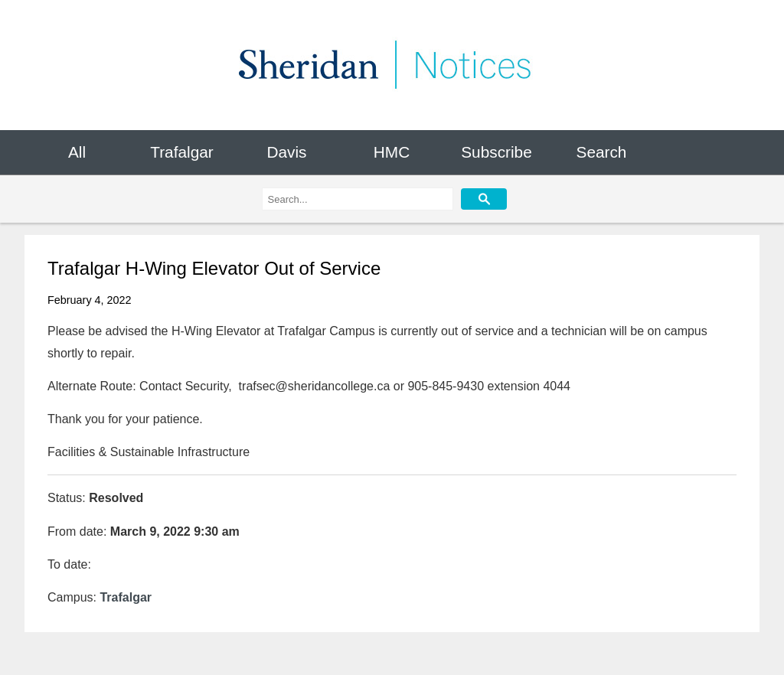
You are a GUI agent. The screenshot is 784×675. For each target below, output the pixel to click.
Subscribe (496, 152)
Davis (286, 152)
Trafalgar (181, 152)
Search (602, 152)
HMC (392, 152)
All (77, 152)
